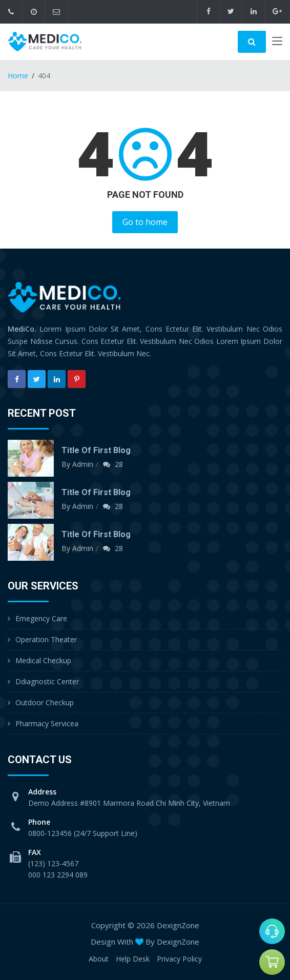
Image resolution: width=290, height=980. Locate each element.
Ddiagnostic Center (47, 681)
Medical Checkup (43, 660)
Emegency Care (41, 618)
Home (18, 76)
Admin (83, 464)
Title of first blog (96, 450)
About (99, 959)
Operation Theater (46, 639)
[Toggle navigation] (277, 43)
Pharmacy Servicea (47, 723)
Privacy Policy (179, 959)
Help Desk (133, 959)
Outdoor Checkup (45, 702)
